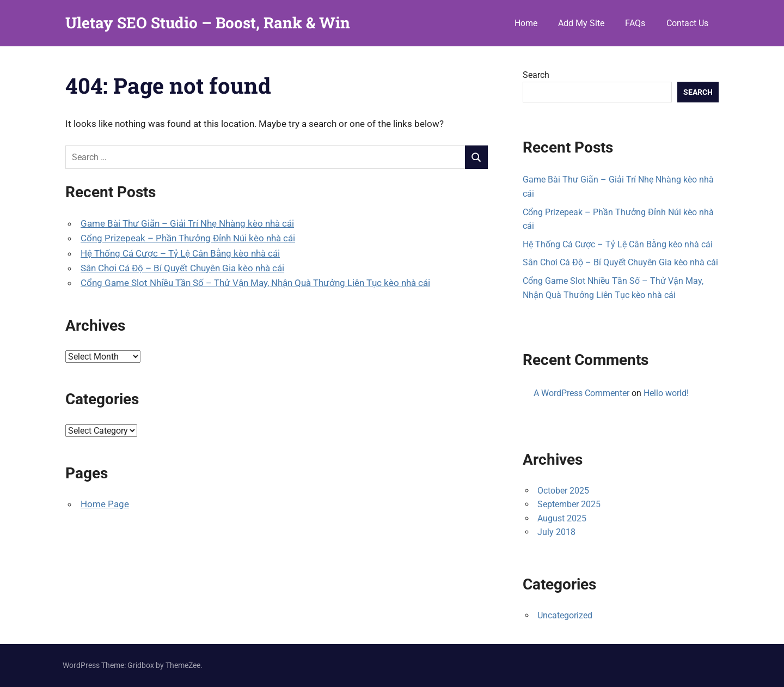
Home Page (105, 504)
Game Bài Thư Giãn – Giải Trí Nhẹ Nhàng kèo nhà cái (187, 223)
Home (526, 23)
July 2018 (556, 532)
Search (536, 75)
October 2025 (563, 491)
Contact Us (687, 23)
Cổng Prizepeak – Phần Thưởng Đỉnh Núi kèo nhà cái (188, 238)
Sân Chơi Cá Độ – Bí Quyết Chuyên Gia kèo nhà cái (182, 268)
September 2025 (569, 504)
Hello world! (666, 393)
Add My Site (581, 23)
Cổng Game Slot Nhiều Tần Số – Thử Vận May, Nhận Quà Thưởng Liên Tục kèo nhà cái (255, 283)
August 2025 (562, 518)
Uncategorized (565, 615)
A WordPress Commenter (581, 393)
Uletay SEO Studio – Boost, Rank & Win (208, 23)
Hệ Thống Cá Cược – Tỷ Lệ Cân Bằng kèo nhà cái (180, 253)
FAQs (635, 23)
